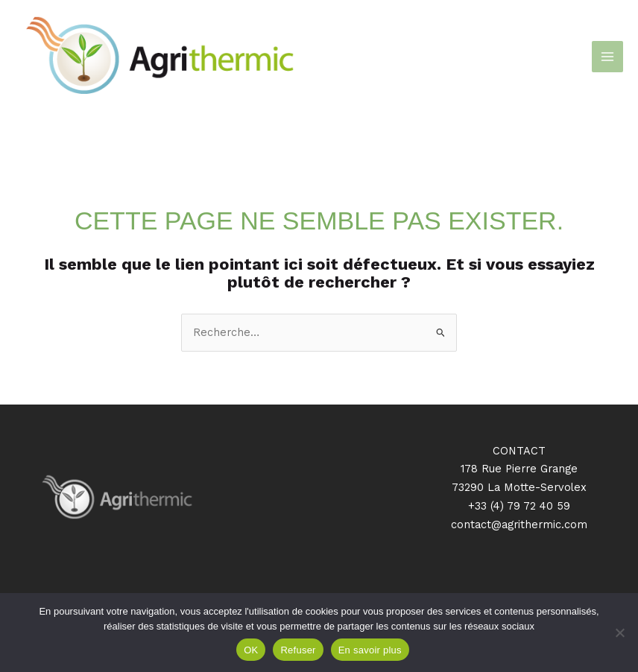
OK (251, 650)
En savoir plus (370, 650)
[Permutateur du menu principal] (607, 57)
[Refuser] (619, 633)
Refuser (298, 650)
